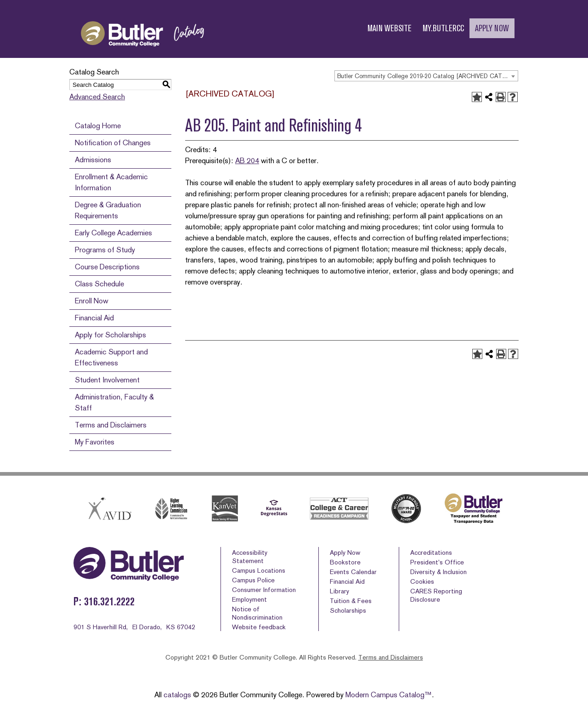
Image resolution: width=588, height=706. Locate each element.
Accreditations (431, 552)
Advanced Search (97, 97)
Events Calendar (353, 572)
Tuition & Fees (351, 601)
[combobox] (426, 76)
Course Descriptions (107, 267)
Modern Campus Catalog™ (389, 695)
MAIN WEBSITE (390, 28)
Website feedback (259, 627)
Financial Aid (94, 318)
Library (339, 591)
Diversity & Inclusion (438, 572)
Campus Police (253, 580)
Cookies (422, 581)
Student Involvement (107, 380)
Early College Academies (113, 233)
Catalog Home (98, 126)
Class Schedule (99, 284)
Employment (249, 599)
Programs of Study (105, 250)
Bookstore (345, 562)
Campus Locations (259, 570)
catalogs (177, 695)
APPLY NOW (492, 28)
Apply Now (345, 552)
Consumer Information (264, 590)
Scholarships (348, 610)
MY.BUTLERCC (443, 28)
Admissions (93, 160)
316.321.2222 (109, 601)
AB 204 (247, 161)
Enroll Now (92, 301)
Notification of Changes (113, 143)
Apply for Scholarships (110, 335)
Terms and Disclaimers (111, 425)
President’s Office (437, 562)
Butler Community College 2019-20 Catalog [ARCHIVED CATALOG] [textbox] (427, 76)
